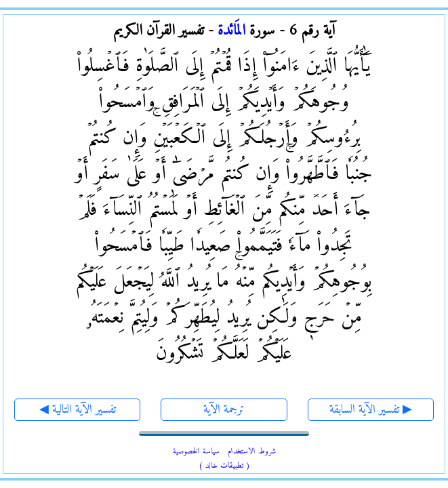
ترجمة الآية (224, 410)
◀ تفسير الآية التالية (78, 410)
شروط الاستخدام (252, 452)
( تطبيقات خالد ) (224, 466)
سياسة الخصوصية (196, 452)
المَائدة (231, 31)
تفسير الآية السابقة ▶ (371, 410)
